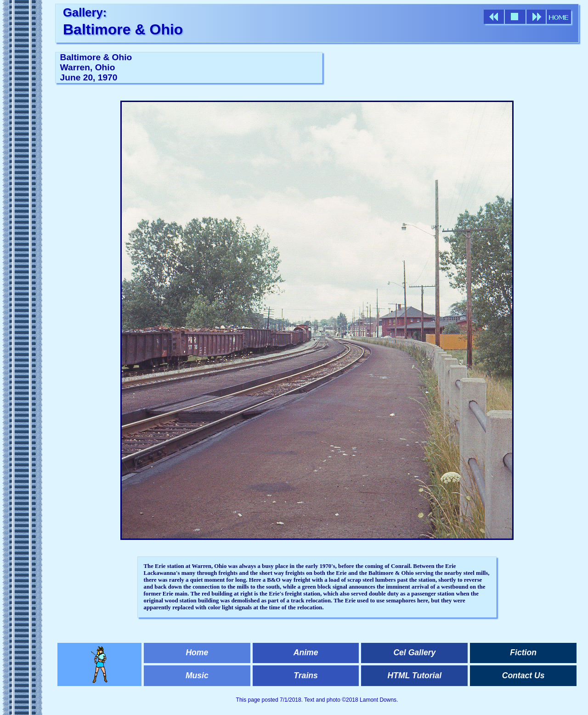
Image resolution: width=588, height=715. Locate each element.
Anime (306, 653)
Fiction (523, 653)
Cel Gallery (414, 653)
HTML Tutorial (415, 675)
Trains (305, 675)
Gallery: (85, 12)
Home (197, 653)
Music (197, 675)
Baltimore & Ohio (123, 29)
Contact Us (523, 675)
